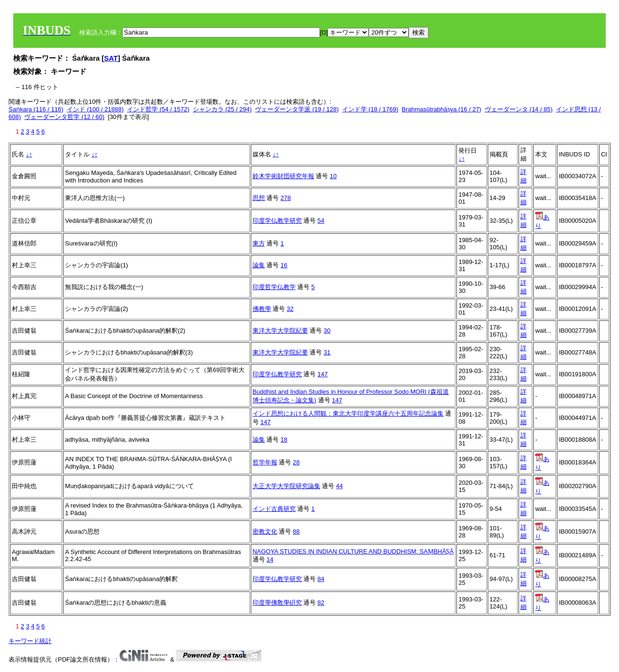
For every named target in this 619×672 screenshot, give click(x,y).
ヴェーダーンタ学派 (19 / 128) (297, 109)
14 (270, 559)
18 (284, 440)
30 (327, 331)
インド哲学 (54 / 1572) (158, 109)
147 (323, 374)
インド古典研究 (274, 509)
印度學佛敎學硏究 (277, 603)
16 (284, 265)
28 (296, 462)
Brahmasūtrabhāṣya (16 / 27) (442, 109)
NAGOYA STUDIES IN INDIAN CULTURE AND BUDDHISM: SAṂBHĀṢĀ (353, 551)
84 (321, 579)
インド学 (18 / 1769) (370, 109)
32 (290, 309)
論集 (259, 265)
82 (321, 603)
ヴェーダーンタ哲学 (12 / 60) (64, 117)
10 (333, 176)
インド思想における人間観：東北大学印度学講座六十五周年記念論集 (348, 413)
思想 (259, 198)
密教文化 (265, 531)
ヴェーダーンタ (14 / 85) (519, 109)
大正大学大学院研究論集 (287, 486)
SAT (111, 58)
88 (296, 531)
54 (321, 221)
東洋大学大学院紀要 (280, 331)
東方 (259, 243)
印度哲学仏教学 (274, 287)
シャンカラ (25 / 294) (222, 109)
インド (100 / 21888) (95, 109)
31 (327, 352)
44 (339, 486)
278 (286, 198)
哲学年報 (265, 462)
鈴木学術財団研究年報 (283, 176)
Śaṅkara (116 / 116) (36, 109)
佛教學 (262, 309)
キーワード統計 (30, 641)
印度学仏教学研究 (277, 221)
